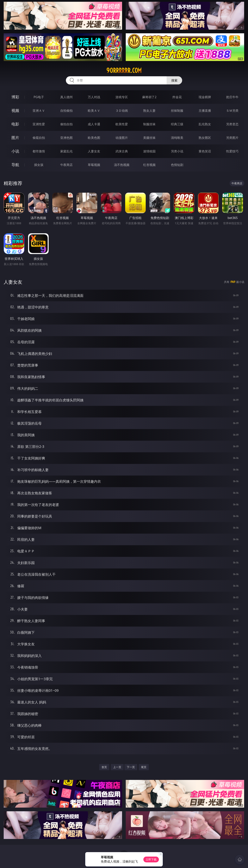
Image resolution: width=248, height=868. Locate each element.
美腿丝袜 (149, 138)
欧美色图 (94, 138)
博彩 (15, 97)
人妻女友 (94, 151)
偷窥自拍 (39, 138)
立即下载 (151, 859)
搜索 (174, 80)
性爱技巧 (232, 151)
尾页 (144, 767)
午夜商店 (66, 165)
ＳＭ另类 (232, 111)
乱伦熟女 (205, 124)
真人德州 (66, 97)
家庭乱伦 (66, 151)
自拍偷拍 (66, 111)
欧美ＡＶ (94, 111)
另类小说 (177, 151)
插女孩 (39, 165)
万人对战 (94, 97)
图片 (15, 138)
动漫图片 (122, 138)
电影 (15, 124)
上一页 (117, 767)
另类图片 (232, 138)
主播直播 (205, 111)
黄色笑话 (205, 151)
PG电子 (39, 97)
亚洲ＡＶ (39, 111)
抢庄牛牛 (232, 97)
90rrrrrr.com (124, 70)
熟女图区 (205, 138)
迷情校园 (149, 151)
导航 (15, 165)
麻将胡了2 (149, 97)
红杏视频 (149, 165)
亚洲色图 (66, 138)
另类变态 (232, 124)
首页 (104, 767)
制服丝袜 (149, 124)
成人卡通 (94, 124)
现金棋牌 (205, 97)
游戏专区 (122, 97)
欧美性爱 (122, 124)
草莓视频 (94, 165)
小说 (15, 151)
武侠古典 (122, 151)
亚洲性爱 (39, 124)
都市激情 (39, 151)
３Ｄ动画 (122, 111)
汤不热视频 (122, 165)
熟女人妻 (149, 111)
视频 (15, 110)
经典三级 (177, 124)
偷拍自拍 (66, 124)
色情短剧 (177, 165)
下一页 (131, 767)
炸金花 (177, 97)
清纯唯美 (177, 138)
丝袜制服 (177, 111)
